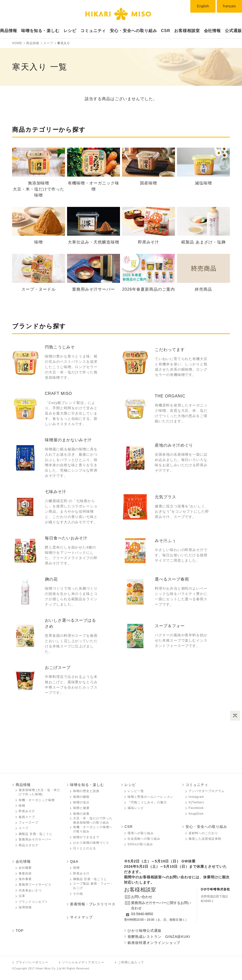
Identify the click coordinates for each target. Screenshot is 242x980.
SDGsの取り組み (140, 844)
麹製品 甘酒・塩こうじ (36, 834)
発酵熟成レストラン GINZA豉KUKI (159, 937)
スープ (24, 828)
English (203, 6)
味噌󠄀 (76, 868)
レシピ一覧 (136, 791)
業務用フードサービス (35, 885)
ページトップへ (235, 716)
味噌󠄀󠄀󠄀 (22, 806)
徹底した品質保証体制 (205, 839)
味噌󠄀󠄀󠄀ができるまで (86, 837)
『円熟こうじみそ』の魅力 (147, 802)
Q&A (74, 861)
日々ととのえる (85, 848)
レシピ (70, 31)
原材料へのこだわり (203, 833)
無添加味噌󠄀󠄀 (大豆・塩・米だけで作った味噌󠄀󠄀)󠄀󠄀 (39, 792)
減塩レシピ (136, 808)
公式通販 (233, 31)
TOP (20, 931)
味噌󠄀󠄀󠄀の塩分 (81, 802)
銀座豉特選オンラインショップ (154, 943)
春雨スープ (27, 817)
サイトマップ (81, 917)
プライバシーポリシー (32, 962)
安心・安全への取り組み (133, 31)
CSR (166, 31)
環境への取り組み (141, 833)
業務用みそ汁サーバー (35, 839)
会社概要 (25, 868)
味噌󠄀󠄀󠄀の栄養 (81, 814)
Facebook (196, 808)
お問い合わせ (142, 897)
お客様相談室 (187, 31)
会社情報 (213, 31)
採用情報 (25, 907)
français (229, 6)
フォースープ (28, 823)
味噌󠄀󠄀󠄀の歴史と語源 (86, 791)
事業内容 (25, 874)
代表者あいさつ (30, 890)
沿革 (22, 896)
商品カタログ (28, 845)
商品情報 (9, 31)
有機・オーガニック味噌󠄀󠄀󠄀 (37, 800)
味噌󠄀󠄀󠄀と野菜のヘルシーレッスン (150, 797)
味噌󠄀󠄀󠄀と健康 (81, 808)
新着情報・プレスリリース (93, 904)
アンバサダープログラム (207, 791)
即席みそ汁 (27, 811)
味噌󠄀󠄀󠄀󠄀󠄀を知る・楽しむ (40, 31)
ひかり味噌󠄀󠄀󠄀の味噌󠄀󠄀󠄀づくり (91, 843)
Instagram (196, 797)
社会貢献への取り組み (144, 839)
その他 (78, 894)
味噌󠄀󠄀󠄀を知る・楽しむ (87, 785)
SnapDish (196, 814)
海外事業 (25, 879)
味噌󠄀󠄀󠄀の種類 (81, 797)
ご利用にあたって (131, 962)
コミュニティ (93, 31)
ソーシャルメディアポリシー (83, 962)
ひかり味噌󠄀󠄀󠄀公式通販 (145, 931)
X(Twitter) (196, 802)
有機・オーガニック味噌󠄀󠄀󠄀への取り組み (93, 829)
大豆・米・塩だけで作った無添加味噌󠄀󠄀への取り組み (93, 820)
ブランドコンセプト (33, 902)
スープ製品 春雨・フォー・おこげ (93, 886)
